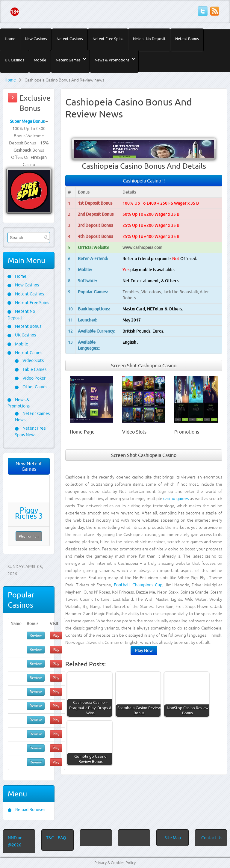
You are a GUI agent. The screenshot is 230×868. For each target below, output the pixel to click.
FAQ (62, 838)
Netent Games (68, 60)
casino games (176, 499)
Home (10, 39)
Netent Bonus (187, 39)
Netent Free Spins (108, 39)
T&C (50, 838)
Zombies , (132, 292)
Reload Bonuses (30, 810)
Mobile (40, 60)
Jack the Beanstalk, (181, 292)
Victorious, (152, 292)
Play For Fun (29, 536)
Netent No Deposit (149, 39)
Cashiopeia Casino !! (144, 181)
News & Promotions (112, 60)
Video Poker (34, 378)
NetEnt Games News (32, 417)
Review (36, 635)
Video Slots (33, 360)
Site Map (173, 838)
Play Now (144, 650)
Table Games (34, 369)
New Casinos (36, 39)
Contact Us (212, 838)
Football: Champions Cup (138, 585)
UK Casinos (15, 60)
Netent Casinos (70, 39)
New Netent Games (29, 466)
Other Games (34, 387)
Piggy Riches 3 (29, 513)
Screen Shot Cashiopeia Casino (144, 366)
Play (56, 635)
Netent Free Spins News (30, 431)
